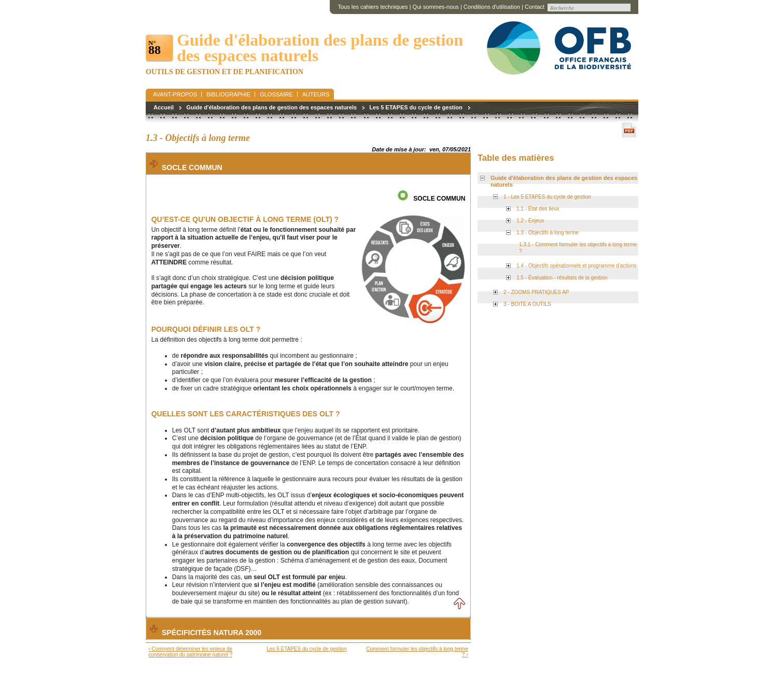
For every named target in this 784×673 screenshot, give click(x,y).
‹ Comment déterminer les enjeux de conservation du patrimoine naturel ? (191, 652)
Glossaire (276, 94)
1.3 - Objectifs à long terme (548, 233)
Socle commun (192, 167)
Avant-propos (175, 94)
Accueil (164, 107)
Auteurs (316, 94)
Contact (535, 7)
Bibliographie (228, 94)
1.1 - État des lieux (538, 209)
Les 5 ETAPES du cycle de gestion (416, 107)
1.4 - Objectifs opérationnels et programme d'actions (576, 266)
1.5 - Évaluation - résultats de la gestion (562, 278)
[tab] (308, 164)
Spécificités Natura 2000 (212, 633)
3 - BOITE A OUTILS (527, 304)
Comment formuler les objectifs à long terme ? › (417, 652)
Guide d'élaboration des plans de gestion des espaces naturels (271, 107)
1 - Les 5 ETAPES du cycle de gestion (547, 197)
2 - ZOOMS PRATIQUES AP (536, 292)
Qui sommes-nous (436, 7)
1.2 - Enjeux (530, 221)
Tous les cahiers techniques (373, 7)
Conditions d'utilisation (492, 7)
